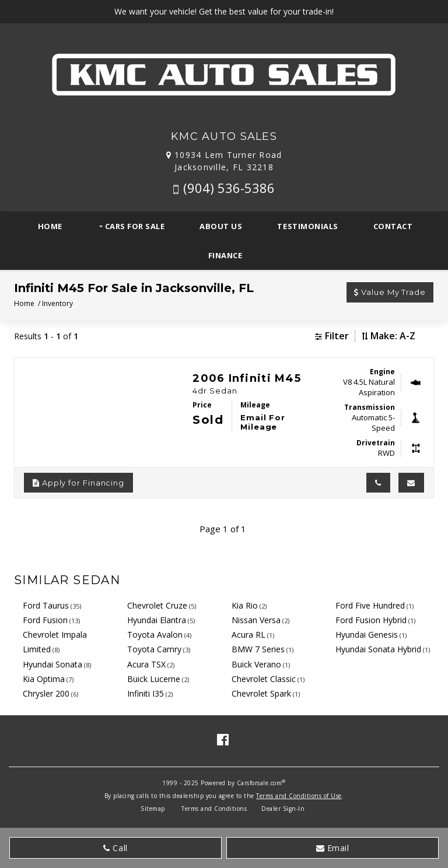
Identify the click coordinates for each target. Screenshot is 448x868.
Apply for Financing (78, 483)
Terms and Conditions (214, 809)
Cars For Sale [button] (134, 226)
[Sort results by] (402, 336)
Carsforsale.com (260, 783)
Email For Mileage (263, 422)
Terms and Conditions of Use (299, 796)
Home (50, 226)
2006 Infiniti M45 (246, 378)
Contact (393, 226)
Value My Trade (390, 292)
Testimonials (307, 226)
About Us (221, 226)
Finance (225, 255)
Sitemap (153, 809)
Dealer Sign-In (283, 809)
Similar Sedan (67, 580)
